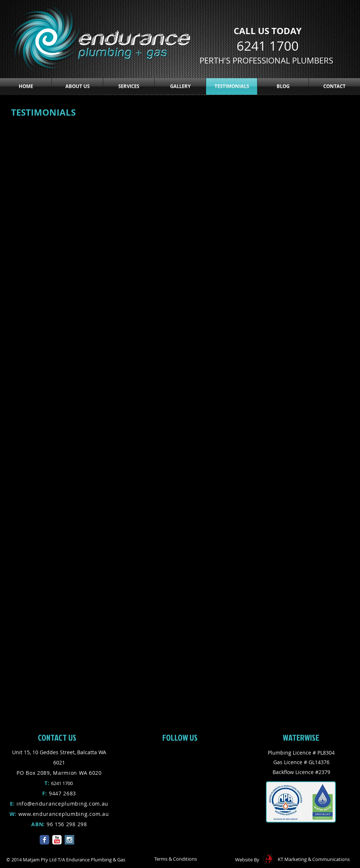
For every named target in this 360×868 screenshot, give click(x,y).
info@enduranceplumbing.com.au (62, 804)
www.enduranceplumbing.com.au (64, 814)
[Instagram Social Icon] (69, 840)
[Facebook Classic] (44, 840)
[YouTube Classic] (57, 840)
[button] (129, 86)
